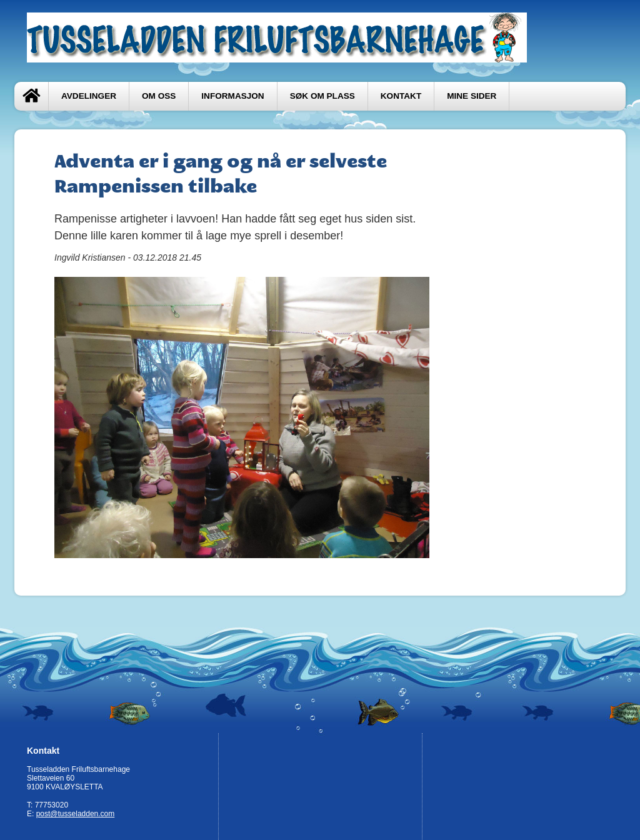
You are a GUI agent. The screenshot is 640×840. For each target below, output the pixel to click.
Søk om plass (322, 96)
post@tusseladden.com (76, 814)
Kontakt (401, 96)
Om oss (159, 96)
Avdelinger (89, 96)
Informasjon (232, 96)
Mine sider (472, 96)
